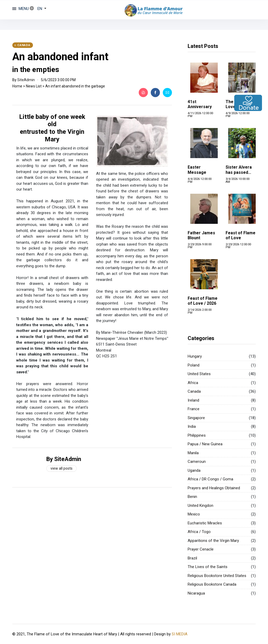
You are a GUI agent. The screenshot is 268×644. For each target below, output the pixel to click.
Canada (194, 391)
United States (199, 374)
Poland (194, 365)
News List (34, 86)
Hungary (195, 356)
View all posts (62, 468)
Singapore (196, 418)
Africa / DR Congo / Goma (210, 479)
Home (17, 86)
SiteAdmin (26, 80)
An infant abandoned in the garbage (75, 86)
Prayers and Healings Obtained (214, 488)
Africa (193, 383)
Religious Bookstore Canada (212, 584)
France (194, 409)
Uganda (194, 470)
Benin (192, 497)
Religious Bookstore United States (217, 576)
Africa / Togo (199, 532)
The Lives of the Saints (208, 567)
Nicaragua (196, 593)
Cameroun (197, 462)
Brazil (192, 558)
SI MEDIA (180, 634)
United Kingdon (200, 506)
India (192, 426)
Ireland (193, 400)
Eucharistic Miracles (205, 523)
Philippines (197, 435)
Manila (193, 453)
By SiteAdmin (64, 459)
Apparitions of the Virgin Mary (213, 541)
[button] (38, 9)
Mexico (194, 514)
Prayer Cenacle (201, 549)
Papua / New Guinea (205, 444)
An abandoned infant (60, 57)
